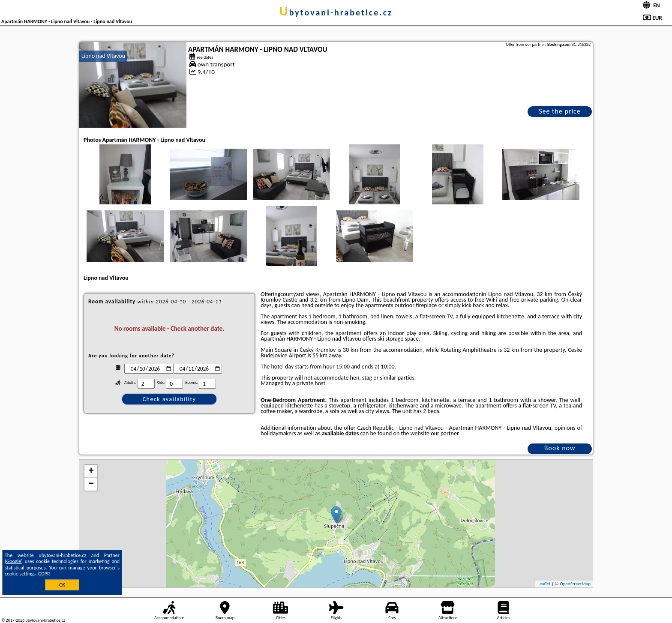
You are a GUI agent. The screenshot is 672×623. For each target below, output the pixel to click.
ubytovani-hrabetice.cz (336, 12)
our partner (444, 433)
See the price (560, 111)
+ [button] (91, 471)
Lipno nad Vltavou (103, 56)
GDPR (44, 574)
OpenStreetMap (575, 584)
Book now (560, 448)
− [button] (91, 484)
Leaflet (544, 584)
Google (14, 561)
